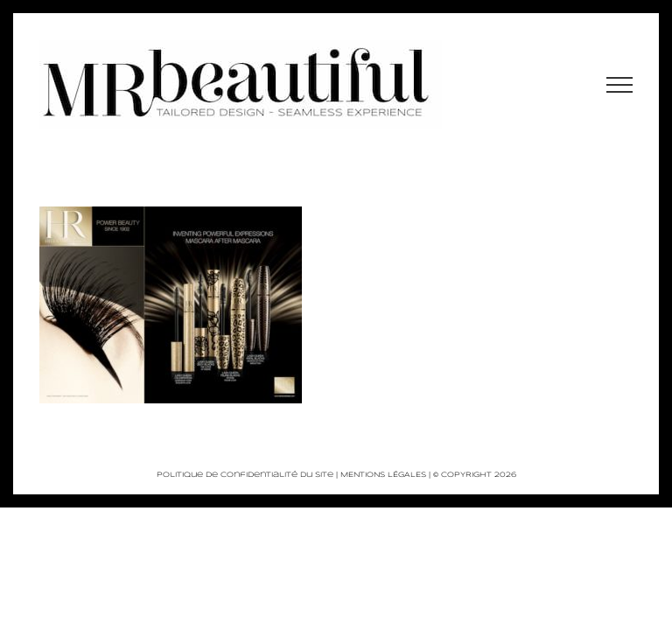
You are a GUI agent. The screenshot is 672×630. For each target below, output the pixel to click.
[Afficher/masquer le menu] (620, 85)
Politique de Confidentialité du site (245, 475)
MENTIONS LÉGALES (383, 475)
